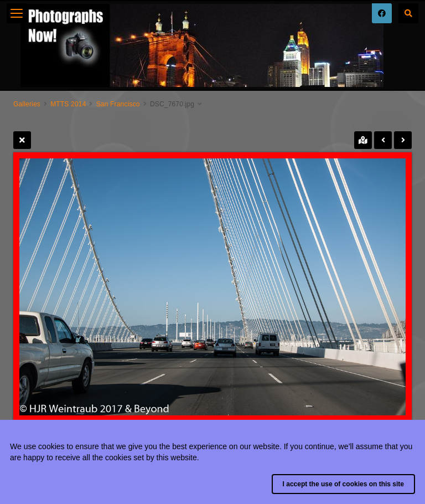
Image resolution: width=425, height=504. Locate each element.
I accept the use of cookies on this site (343, 484)
